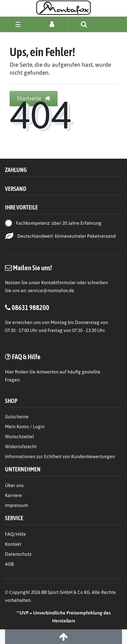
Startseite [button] (34, 98)
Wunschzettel (19, 437)
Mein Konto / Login (25, 427)
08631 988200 (30, 307)
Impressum (16, 505)
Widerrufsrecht (21, 446)
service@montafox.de (51, 290)
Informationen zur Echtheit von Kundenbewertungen (60, 456)
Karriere (13, 495)
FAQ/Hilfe (15, 534)
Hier (9, 372)
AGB (9, 564)
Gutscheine (17, 417)
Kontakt (13, 544)
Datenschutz (18, 554)
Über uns (14, 485)
